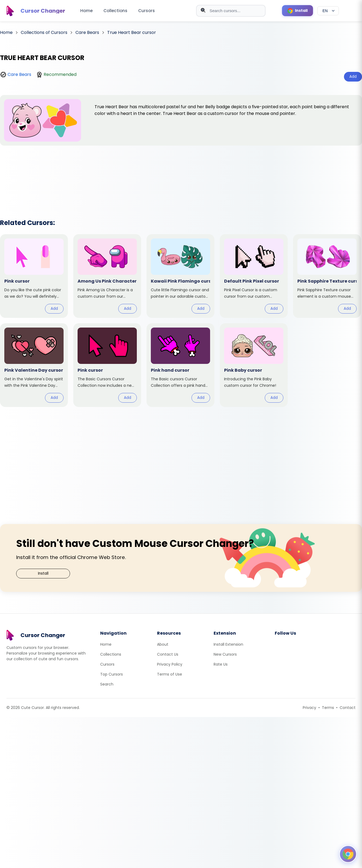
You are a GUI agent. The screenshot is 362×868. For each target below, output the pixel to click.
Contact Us (168, 654)
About (163, 644)
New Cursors (225, 654)
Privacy (309, 708)
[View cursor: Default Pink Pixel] (254, 276)
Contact (348, 708)
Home (86, 11)
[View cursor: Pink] (34, 276)
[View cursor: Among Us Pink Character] (107, 276)
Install (43, 573)
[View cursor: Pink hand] (180, 365)
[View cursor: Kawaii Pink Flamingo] (180, 276)
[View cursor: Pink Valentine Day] (34, 365)
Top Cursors (112, 674)
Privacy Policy (170, 664)
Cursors (147, 11)
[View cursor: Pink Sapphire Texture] (327, 276)
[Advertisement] (181, 175)
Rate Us (221, 664)
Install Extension (228, 644)
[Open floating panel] (348, 854)
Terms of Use (170, 674)
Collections (115, 11)
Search (107, 684)
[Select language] (328, 11)
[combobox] (231, 11)
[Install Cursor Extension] (297, 11)
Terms (328, 708)
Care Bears (19, 74)
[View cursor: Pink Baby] (254, 365)
